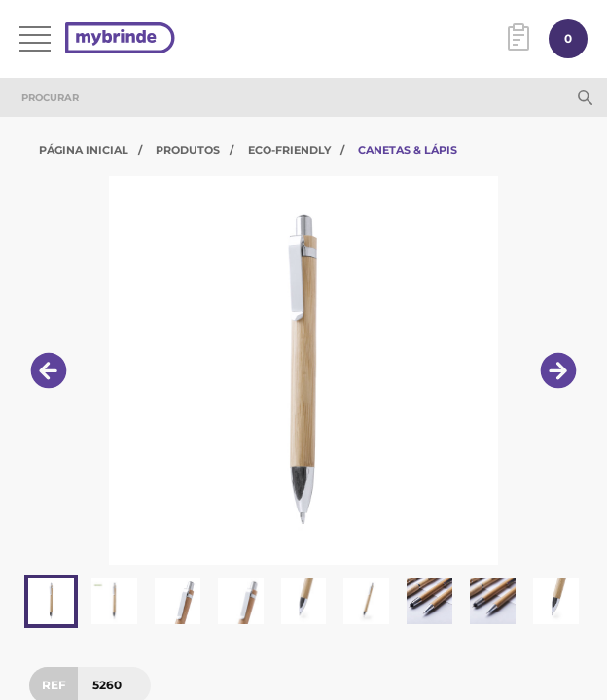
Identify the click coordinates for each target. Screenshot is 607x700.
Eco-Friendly (289, 150)
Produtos (188, 150)
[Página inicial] (120, 39)
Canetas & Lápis (408, 150)
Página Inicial (84, 150)
